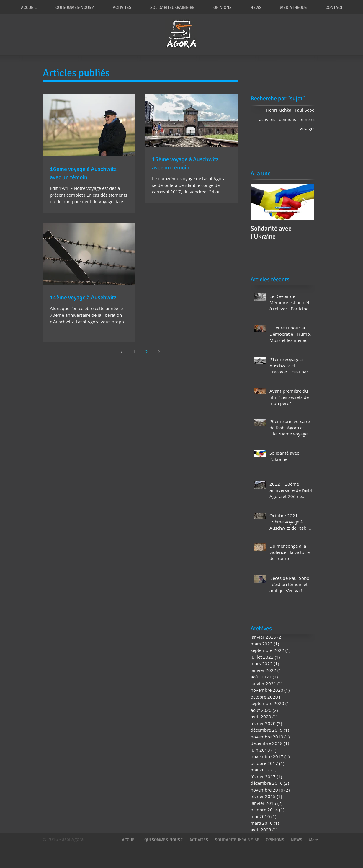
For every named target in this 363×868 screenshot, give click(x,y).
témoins (308, 119)
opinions (287, 119)
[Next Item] (304, 202)
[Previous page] (122, 352)
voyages (308, 129)
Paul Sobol (305, 110)
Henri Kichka (279, 110)
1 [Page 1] (134, 352)
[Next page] (159, 352)
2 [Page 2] (147, 352)
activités (267, 119)
